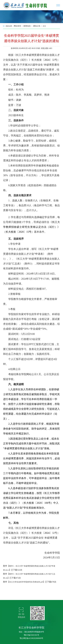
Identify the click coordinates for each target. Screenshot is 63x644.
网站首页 (17, 26)
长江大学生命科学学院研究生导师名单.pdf (26, 582)
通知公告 (37, 26)
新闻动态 (27, 26)
